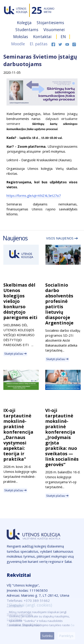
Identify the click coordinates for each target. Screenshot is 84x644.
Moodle (18, 44)
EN (63, 37)
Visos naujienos (62, 238)
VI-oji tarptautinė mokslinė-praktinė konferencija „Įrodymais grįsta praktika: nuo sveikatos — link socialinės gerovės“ (62, 437)
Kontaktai (43, 37)
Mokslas (21, 37)
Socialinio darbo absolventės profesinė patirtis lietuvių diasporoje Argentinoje (59, 304)
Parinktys (66, 636)
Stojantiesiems (50, 23)
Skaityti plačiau (15, 354)
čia (72, 625)
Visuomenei (54, 30)
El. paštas (39, 44)
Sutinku (47, 636)
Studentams (27, 30)
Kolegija (25, 23)
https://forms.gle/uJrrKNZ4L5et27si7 (34, 195)
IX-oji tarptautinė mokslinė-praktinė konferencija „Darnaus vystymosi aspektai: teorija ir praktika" (18, 435)
